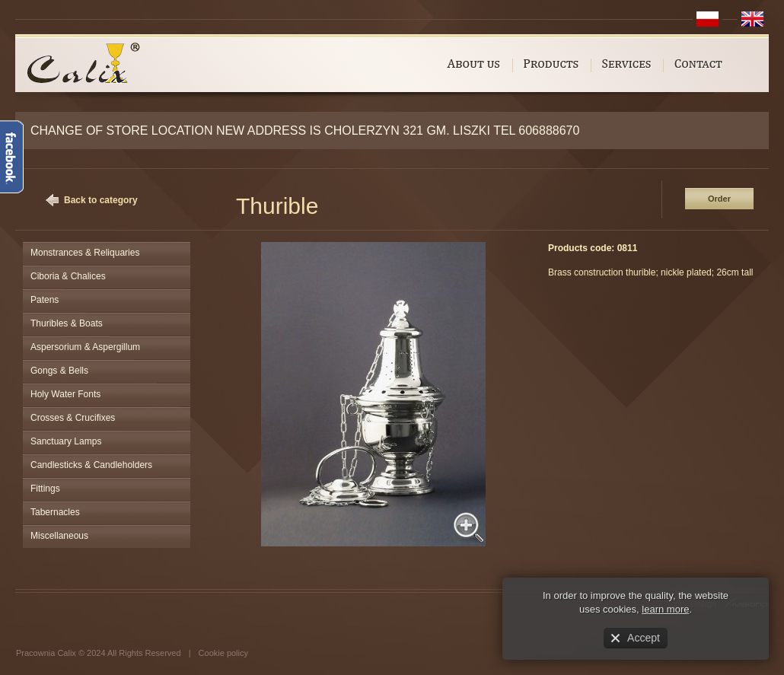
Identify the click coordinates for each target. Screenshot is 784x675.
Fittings (45, 489)
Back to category (101, 200)
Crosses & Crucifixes (73, 418)
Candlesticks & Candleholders (91, 465)
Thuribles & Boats (67, 323)
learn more (665, 609)
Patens (45, 300)
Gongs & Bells (59, 371)
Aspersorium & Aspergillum (85, 347)
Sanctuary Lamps (66, 441)
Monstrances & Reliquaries (85, 253)
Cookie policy (223, 653)
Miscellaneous (59, 536)
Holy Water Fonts (65, 394)
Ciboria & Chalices (68, 276)
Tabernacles (55, 512)
